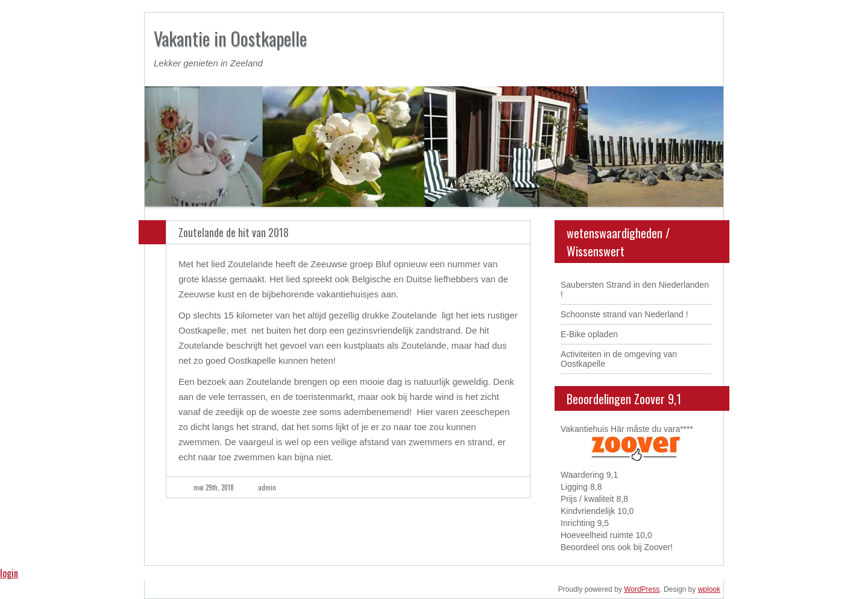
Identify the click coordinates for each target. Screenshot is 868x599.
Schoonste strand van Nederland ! (624, 314)
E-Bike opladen (589, 334)
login (9, 573)
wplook (709, 589)
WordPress (642, 589)
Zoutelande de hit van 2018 (234, 232)
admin (267, 487)
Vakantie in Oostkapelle (230, 38)
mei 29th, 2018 (214, 487)
